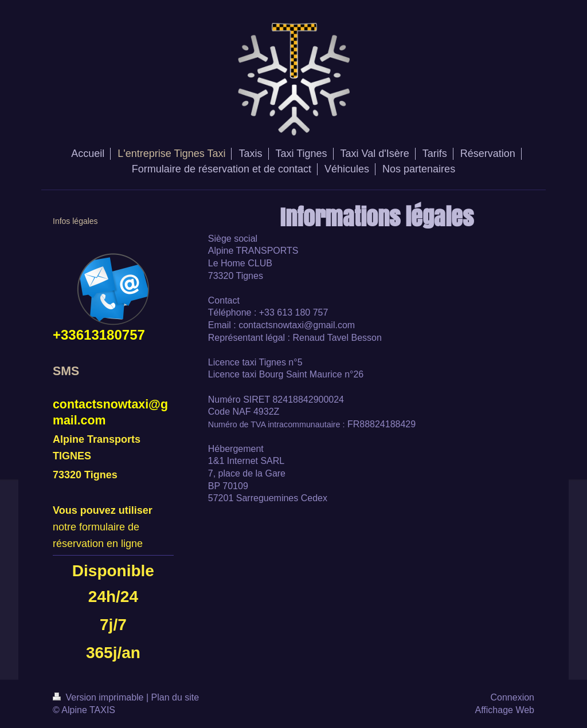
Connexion (513, 697)
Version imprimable (99, 697)
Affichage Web (505, 710)
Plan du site (175, 697)
